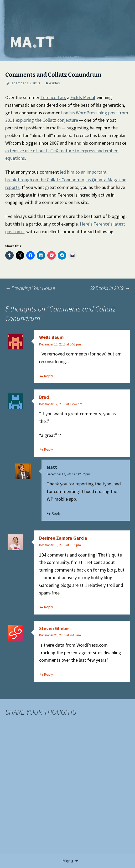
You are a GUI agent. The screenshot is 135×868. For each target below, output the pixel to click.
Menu (68, 861)
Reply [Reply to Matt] (56, 513)
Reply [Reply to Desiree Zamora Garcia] (49, 607)
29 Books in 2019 (110, 288)
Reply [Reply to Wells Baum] (49, 376)
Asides (54, 83)
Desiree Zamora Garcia (63, 538)
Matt (52, 467)
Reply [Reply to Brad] (49, 449)
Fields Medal (83, 97)
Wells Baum (51, 337)
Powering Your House (30, 288)
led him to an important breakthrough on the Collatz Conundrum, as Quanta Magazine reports (66, 180)
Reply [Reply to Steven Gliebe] (49, 674)
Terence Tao (53, 97)
